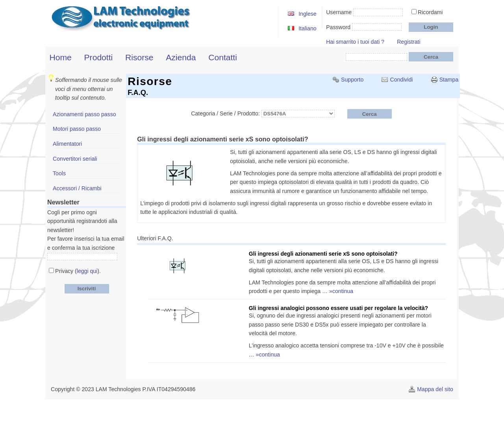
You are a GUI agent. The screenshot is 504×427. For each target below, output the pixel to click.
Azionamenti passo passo (84, 114)
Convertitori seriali (75, 159)
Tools (59, 173)
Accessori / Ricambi (77, 188)
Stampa (449, 80)
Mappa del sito (435, 389)
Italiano (307, 28)
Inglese (307, 14)
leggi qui (87, 271)
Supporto (352, 80)
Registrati (409, 42)
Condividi (402, 80)
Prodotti (99, 57)
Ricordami (430, 12)
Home (61, 57)
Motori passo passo (77, 129)
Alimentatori (67, 144)
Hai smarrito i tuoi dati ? (355, 42)
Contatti (223, 57)
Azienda (181, 57)
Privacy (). (78, 271)
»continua (341, 291)
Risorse (139, 57)
